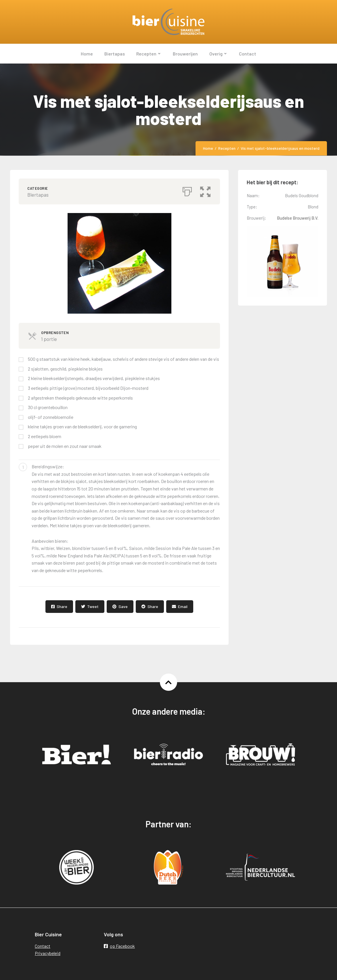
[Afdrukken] (187, 190)
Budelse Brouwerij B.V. (298, 218)
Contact (43, 946)
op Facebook (119, 946)
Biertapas (38, 195)
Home (208, 148)
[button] (206, 190)
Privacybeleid (48, 953)
